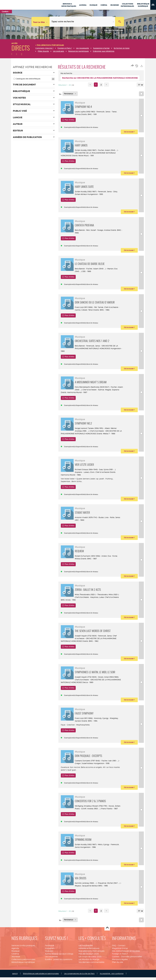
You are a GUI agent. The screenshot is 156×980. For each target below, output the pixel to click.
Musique (15, 954)
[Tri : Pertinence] (70, 94)
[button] (153, 5)
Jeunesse (16, 959)
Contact (122, 948)
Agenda (15, 951)
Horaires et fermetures (89, 951)
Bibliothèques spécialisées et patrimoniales (41, 976)
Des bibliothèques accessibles (126, 954)
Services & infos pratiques (23, 948)
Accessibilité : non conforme (112, 976)
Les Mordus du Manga (89, 962)
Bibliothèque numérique (23, 965)
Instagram (50, 951)
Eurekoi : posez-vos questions (59, 962)
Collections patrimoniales (23, 962)
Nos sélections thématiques (91, 954)
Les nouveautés (86, 948)
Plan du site (117, 965)
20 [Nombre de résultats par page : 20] (139, 85)
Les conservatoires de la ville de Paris (79, 976)
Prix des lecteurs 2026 (89, 956)
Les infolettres (51, 959)
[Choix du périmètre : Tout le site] (41, 22)
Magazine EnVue (120, 951)
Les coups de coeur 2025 (90, 959)
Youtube (49, 954)
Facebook (50, 948)
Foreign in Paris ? (120, 956)
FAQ (114, 948)
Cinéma (15, 956)
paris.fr (15, 976)
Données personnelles (132, 959)
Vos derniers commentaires (91, 965)
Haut (107, 931)
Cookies (116, 959)
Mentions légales (120, 962)
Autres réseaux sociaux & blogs (59, 956)
